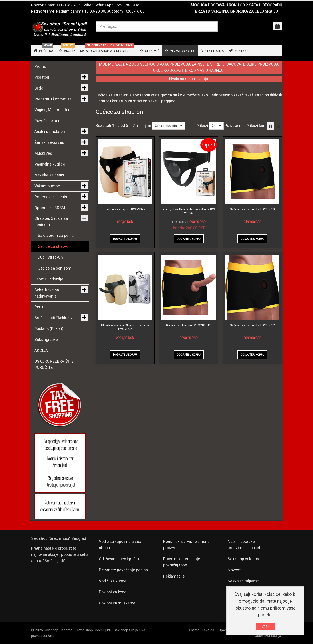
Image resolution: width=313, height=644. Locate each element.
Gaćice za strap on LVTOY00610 (252, 209)
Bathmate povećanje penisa (123, 570)
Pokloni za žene (113, 592)
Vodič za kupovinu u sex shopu (120, 545)
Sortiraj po (142, 126)
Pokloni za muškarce (117, 603)
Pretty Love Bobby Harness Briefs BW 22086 (189, 211)
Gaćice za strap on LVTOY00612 (252, 325)
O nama (194, 630)
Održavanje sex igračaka (120, 559)
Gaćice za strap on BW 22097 (125, 209)
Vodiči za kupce (113, 581)
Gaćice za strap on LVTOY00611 (189, 325)
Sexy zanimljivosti (244, 581)
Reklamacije (174, 576)
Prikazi (202, 126)
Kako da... (209, 630)
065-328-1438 (127, 5)
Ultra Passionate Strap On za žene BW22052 (125, 327)
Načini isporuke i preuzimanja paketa (245, 545)
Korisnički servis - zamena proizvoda (186, 545)
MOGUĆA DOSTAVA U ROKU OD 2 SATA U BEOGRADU (236, 5)
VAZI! (265, 627)
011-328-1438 (68, 5)
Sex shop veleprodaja (247, 559)
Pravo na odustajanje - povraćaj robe (183, 562)
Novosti (235, 570)
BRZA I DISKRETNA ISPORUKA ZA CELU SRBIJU (236, 11)
